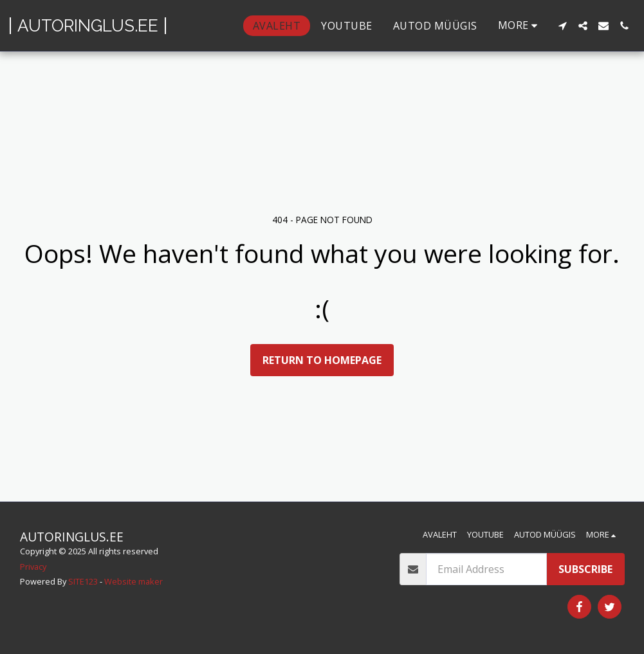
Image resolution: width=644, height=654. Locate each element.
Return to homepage (322, 360)
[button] (562, 26)
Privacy (33, 567)
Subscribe (585, 569)
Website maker (133, 581)
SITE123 (83, 581)
